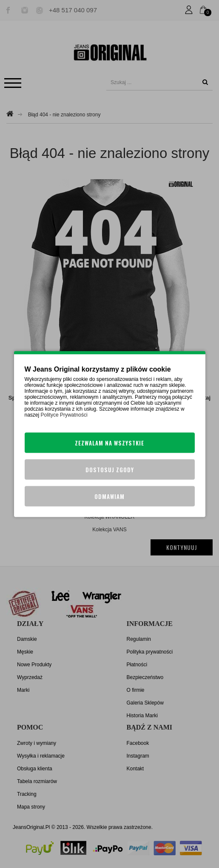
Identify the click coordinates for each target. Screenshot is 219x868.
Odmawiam (109, 496)
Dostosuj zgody (110, 470)
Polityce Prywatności (64, 415)
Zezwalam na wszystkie (109, 443)
